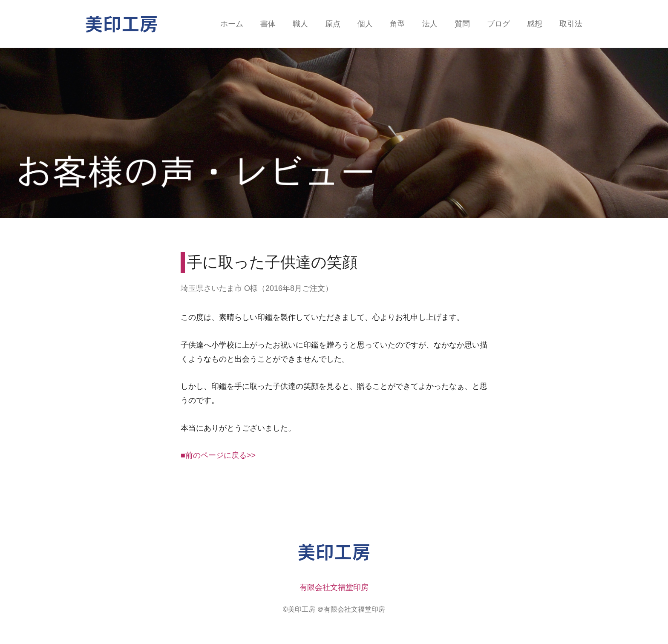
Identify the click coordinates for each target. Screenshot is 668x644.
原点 (333, 24)
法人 (430, 24)
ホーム (232, 24)
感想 (535, 24)
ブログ (498, 24)
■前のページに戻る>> (218, 455)
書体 (268, 24)
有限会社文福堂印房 (334, 587)
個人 (365, 24)
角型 (397, 24)
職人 (300, 24)
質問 (462, 24)
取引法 (571, 24)
